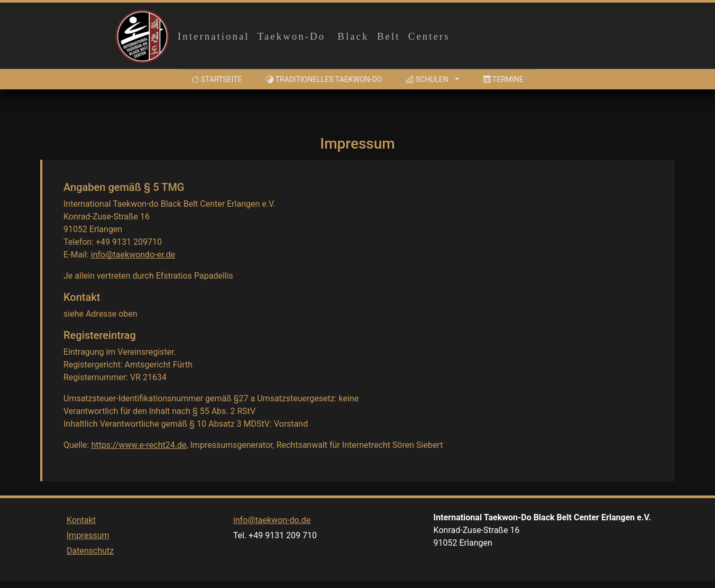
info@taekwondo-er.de (133, 255)
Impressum (88, 557)
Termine (503, 79)
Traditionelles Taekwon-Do (324, 79)
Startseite (219, 79)
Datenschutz (90, 572)
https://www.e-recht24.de (139, 445)
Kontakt (81, 542)
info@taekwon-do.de (272, 542)
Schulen (427, 79)
